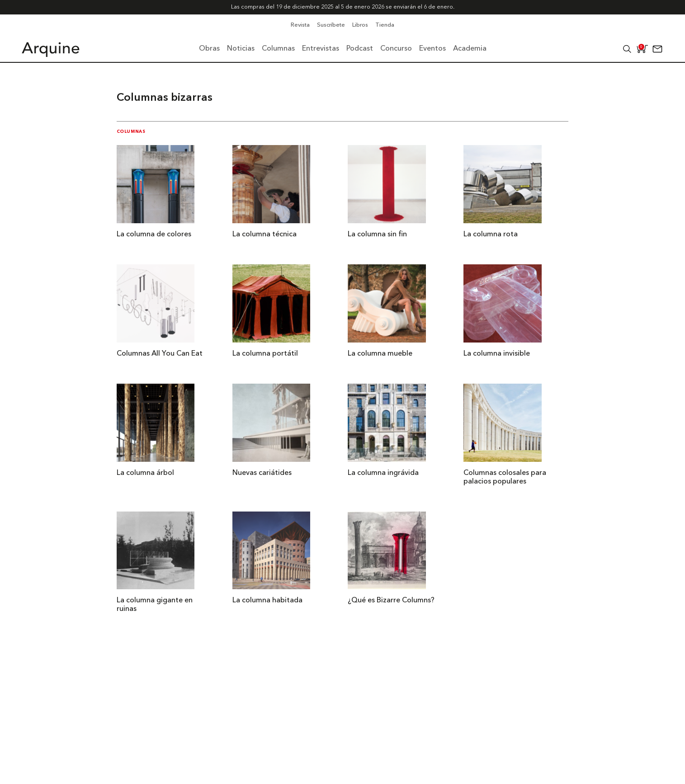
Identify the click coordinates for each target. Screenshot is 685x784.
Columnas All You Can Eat (160, 354)
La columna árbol (145, 473)
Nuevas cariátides (262, 473)
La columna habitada (267, 601)
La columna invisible (497, 354)
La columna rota (491, 235)
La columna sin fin (377, 235)
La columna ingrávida (383, 473)
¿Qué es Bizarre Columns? (391, 601)
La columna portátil (265, 354)
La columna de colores (154, 235)
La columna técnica (265, 235)
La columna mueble (380, 354)
